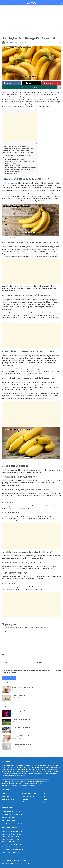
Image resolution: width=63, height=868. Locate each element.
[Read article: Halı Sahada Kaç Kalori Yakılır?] (6, 722)
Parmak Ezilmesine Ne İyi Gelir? (12, 815)
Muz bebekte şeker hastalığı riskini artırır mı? (20, 169)
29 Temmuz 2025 (17, 738)
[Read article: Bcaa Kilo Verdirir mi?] (6, 698)
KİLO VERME (9, 864)
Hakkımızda (17, 860)
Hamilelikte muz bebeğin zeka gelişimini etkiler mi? (22, 167)
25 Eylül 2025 (16, 689)
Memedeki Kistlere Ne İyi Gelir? (12, 824)
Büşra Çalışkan (12, 43)
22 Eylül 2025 (16, 730)
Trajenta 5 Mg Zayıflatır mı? (21, 728)
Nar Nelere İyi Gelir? (8, 821)
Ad (3, 654)
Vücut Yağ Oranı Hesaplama (11, 847)
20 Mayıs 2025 (24, 43)
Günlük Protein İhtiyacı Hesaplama (13, 834)
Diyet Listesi (6, 796)
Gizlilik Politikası (6, 860)
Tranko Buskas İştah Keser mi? (22, 744)
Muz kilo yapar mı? (13, 173)
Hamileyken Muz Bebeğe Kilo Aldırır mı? (17, 146)
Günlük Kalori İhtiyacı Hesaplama (12, 831)
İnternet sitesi (38, 662)
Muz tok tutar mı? (12, 163)
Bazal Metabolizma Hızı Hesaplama (13, 849)
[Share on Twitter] (31, 83)
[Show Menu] (2, 3)
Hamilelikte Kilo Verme (12, 35)
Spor (44, 796)
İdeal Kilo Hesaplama (8, 842)
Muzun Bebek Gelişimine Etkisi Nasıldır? (17, 151)
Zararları (46, 799)
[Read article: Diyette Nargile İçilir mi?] (6, 713)
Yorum (5, 632)
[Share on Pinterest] (51, 83)
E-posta (5, 662)
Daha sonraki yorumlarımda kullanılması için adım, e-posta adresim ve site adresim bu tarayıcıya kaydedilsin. (32, 672)
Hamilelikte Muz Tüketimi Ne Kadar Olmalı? (19, 153)
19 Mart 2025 (16, 722)
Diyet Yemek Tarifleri (9, 799)
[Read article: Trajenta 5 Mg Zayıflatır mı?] (6, 730)
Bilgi (3, 794)
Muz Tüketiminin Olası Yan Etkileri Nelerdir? (19, 155)
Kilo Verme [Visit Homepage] (31, 3)
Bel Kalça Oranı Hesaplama (10, 852)
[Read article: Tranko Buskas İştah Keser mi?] (6, 747)
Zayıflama (46, 802)
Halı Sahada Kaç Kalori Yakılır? (22, 719)
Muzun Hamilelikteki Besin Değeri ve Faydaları (19, 148)
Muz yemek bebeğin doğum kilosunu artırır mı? (21, 161)
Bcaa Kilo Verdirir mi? (19, 695)
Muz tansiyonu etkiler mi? (14, 171)
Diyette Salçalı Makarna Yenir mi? (23, 687)
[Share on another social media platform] (59, 87)
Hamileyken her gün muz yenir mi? (17, 159)
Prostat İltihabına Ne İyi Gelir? (12, 811)
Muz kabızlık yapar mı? (14, 165)
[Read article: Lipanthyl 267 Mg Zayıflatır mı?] (6, 738)
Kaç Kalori (26, 799)
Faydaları (5, 802)
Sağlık (45, 794)
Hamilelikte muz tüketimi (10, 183)
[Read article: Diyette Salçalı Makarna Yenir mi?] (6, 689)
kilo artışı (5, 589)
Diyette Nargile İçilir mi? (20, 711)
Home (3, 35)
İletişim (25, 860)
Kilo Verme (26, 802)
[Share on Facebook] (11, 83)
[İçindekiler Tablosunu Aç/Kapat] (35, 144)
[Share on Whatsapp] (29, 87)
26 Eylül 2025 (16, 698)
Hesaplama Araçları (29, 796)
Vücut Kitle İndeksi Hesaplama (11, 844)
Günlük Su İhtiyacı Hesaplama (11, 837)
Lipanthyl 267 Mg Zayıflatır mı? (22, 736)
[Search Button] (61, 3)
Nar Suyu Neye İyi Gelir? (9, 818)
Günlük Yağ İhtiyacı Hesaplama (12, 839)
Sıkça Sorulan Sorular (11, 157)
